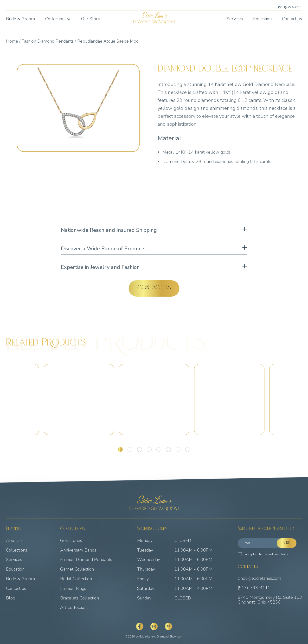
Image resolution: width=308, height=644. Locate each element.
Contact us (292, 19)
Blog (11, 598)
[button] (58, 19)
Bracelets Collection (80, 598)
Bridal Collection (76, 579)
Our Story (91, 19)
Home (12, 41)
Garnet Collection (77, 569)
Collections (17, 550)
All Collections (74, 608)
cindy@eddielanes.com (259, 579)
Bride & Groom (20, 19)
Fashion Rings (73, 589)
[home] (154, 18)
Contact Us (154, 288)
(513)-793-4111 (290, 7)
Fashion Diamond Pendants (48, 41)
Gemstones (71, 541)
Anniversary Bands (78, 550)
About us (15, 541)
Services (235, 19)
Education (262, 19)
